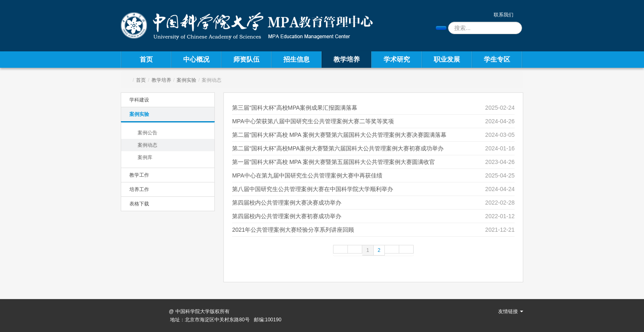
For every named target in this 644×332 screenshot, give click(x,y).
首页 (146, 59)
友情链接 (511, 311)
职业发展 (447, 59)
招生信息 (297, 59)
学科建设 (139, 100)
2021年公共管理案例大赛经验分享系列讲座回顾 (293, 230)
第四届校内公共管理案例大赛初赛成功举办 (287, 216)
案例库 (145, 157)
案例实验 (186, 80)
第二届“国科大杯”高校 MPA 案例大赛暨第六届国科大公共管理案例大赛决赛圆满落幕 (339, 135)
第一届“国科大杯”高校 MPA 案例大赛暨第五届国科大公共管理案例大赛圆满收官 (333, 162)
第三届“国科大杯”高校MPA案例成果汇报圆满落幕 (295, 108)
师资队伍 (246, 59)
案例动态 (147, 145)
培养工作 (139, 189)
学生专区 (497, 59)
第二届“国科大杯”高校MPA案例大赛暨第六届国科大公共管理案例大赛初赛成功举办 (338, 148)
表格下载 (139, 204)
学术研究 (397, 59)
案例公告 (147, 133)
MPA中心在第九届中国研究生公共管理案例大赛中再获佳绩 (307, 175)
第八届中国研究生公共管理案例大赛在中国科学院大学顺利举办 (313, 189)
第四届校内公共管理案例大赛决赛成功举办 (287, 203)
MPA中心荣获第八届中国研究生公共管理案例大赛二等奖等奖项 (313, 121)
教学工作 (139, 175)
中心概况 (196, 59)
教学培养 (347, 59)
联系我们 (504, 15)
